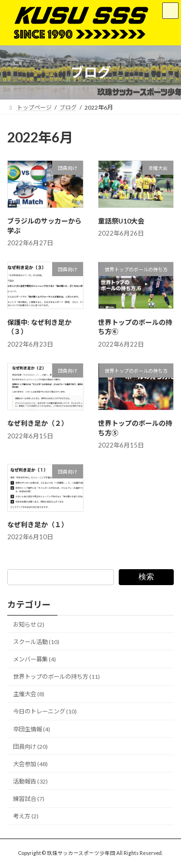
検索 (146, 577)
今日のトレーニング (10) (45, 712)
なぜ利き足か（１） (38, 525)
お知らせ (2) (29, 624)
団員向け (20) (30, 747)
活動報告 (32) (30, 781)
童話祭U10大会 (121, 221)
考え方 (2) (26, 816)
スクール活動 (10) (36, 642)
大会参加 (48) (30, 764)
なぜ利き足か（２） (38, 423)
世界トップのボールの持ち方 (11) (56, 677)
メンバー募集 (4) (35, 659)
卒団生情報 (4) (32, 729)
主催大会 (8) (29, 694)
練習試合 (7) (29, 799)
